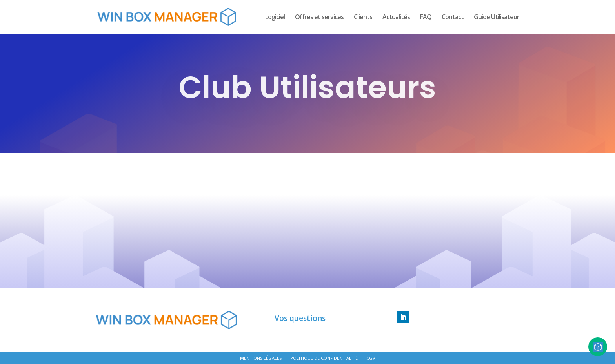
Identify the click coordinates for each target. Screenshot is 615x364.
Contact (453, 18)
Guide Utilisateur (497, 18)
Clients (363, 18)
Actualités (396, 18)
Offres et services (319, 18)
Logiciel (275, 18)
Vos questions (300, 319)
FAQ (426, 18)
